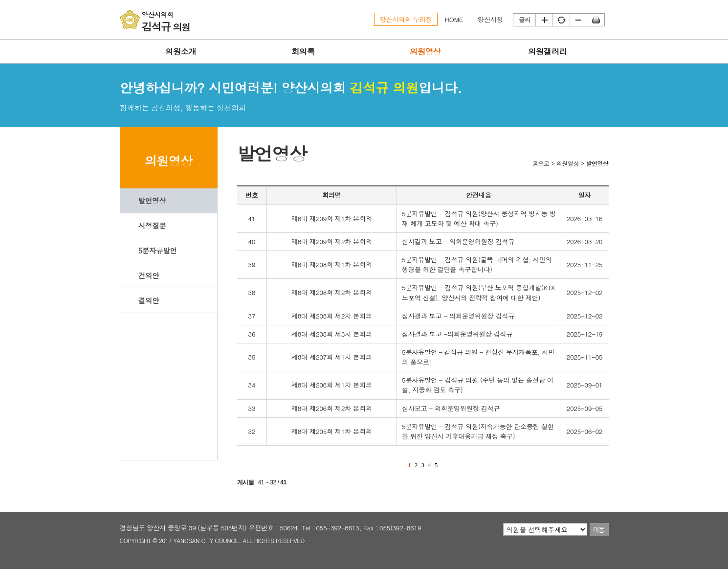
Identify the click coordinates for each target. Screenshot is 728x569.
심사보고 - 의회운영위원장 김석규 (451, 408)
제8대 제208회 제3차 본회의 (332, 334)
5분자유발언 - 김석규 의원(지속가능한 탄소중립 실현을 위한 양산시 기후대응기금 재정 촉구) (478, 431)
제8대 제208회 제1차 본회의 (332, 264)
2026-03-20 (585, 241)
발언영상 (152, 200)
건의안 (148, 275)
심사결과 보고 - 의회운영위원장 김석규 (458, 241)
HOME (454, 19)
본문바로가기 (0, 0)
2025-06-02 (585, 431)
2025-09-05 (585, 408)
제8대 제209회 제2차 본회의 (332, 241)
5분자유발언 (157, 250)
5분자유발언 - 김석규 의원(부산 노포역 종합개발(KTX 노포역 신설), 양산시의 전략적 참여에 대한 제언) (478, 292)
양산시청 (490, 19)
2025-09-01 (585, 385)
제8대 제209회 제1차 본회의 (332, 218)
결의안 (148, 300)
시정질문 (152, 225)
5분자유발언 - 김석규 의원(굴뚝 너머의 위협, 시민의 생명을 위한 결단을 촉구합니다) (477, 264)
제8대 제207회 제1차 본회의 (332, 357)
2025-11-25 (585, 264)
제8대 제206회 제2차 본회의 (332, 408)
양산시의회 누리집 (406, 19)
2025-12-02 (585, 292)
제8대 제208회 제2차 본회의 (332, 292)
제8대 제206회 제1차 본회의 (332, 385)
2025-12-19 (585, 334)
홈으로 (541, 163)
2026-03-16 (585, 218)
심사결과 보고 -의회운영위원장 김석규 (457, 334)
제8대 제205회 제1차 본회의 (332, 431)
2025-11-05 (585, 357)
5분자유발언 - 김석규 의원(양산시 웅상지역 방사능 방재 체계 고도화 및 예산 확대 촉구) (479, 218)
